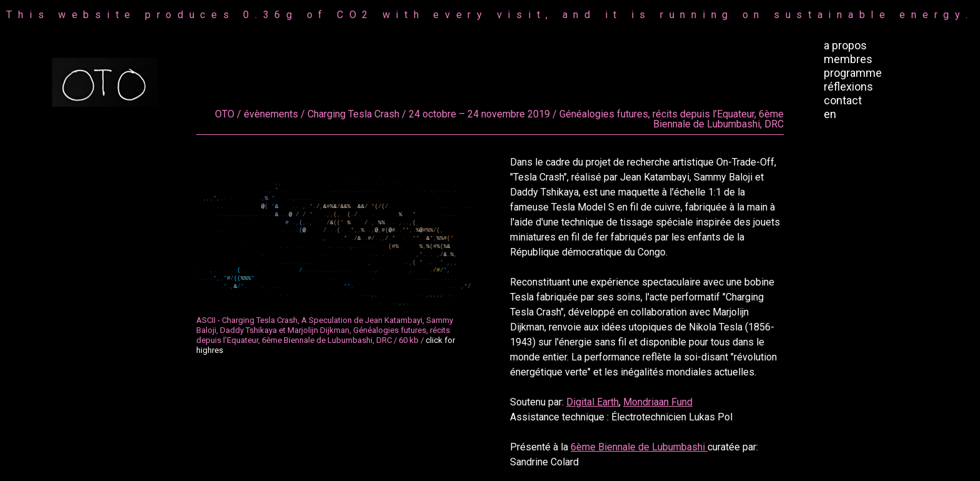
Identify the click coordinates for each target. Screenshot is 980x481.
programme (853, 73)
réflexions (848, 87)
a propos (845, 45)
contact (843, 100)
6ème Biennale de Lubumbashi (639, 447)
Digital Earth (592, 402)
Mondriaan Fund (658, 402)
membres (848, 59)
